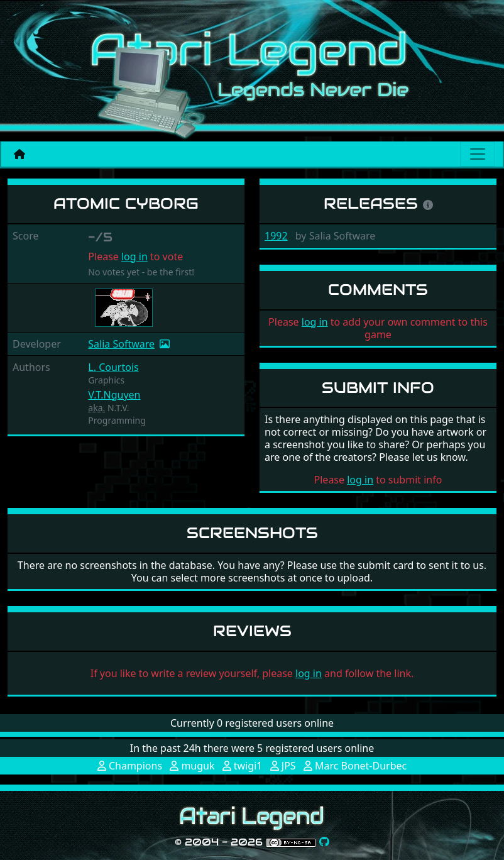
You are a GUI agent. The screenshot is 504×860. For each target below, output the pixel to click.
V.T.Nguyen (114, 395)
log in (134, 256)
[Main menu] (478, 154)
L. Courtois (113, 367)
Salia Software (121, 344)
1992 (276, 236)
